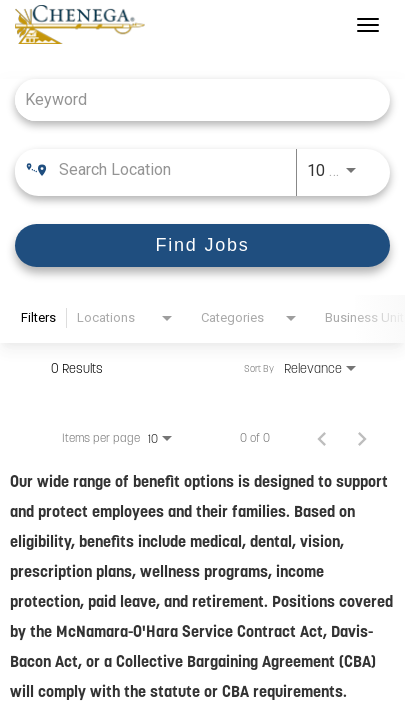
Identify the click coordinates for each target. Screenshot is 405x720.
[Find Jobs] (202, 245)
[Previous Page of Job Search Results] (322, 438)
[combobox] (192, 99)
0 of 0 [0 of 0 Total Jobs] (255, 438)
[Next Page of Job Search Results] (362, 438)
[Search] (202, 245)
